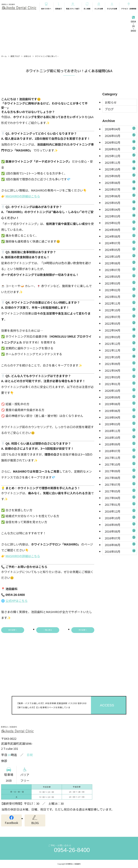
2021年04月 (120, 370)
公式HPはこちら (17, 601)
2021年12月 (120, 343)
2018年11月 (120, 430)
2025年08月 (120, 182)
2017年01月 (120, 504)
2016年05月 (120, 551)
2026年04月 (120, 129)
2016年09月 (120, 524)
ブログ (109, 109)
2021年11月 (120, 350)
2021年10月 (120, 357)
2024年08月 (120, 236)
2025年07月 (120, 189)
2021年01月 (120, 383)
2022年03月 (120, 336)
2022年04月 (120, 330)
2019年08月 (120, 404)
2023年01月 (120, 296)
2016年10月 (120, 518)
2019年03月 (120, 424)
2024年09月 (120, 229)
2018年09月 (120, 444)
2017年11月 (120, 457)
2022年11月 (120, 303)
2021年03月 (120, 377)
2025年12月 (120, 155)
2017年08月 (120, 477)
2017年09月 (120, 471)
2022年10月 (120, 310)
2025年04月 (120, 209)
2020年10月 (120, 390)
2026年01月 (120, 149)
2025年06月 (120, 196)
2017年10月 (120, 464)
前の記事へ (13, 630)
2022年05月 (120, 323)
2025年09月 (120, 176)
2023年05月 (120, 276)
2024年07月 (120, 243)
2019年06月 (120, 410)
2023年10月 (120, 256)
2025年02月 (120, 222)
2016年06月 (120, 544)
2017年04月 (120, 497)
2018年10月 (120, 437)
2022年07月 (120, 316)
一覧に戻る (48, 630)
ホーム (4, 56)
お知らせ (27, 56)
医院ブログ (15, 56)
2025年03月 (120, 216)
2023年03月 (120, 283)
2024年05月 (120, 249)
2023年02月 (120, 289)
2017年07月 (120, 484)
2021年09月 (120, 363)
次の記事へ (83, 630)
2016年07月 (120, 538)
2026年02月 (120, 142)
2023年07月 (120, 269)
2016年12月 (120, 511)
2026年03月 (120, 135)
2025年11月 (120, 162)
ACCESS (107, 705)
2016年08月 (120, 531)
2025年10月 (120, 169)
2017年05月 (120, 491)
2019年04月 (120, 417)
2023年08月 (120, 263)
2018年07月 (120, 451)
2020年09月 (120, 397)
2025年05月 (120, 202)
